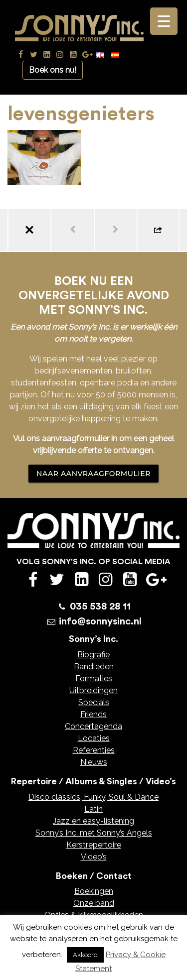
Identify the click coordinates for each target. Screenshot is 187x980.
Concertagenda (93, 726)
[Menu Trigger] (164, 21)
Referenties (94, 750)
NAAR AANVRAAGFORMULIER (93, 474)
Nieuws (94, 762)
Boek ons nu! (53, 70)
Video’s (94, 857)
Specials (94, 702)
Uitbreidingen (93, 690)
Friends (93, 714)
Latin (93, 809)
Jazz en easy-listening (93, 821)
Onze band (94, 903)
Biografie (93, 655)
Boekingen (94, 891)
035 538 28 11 (100, 607)
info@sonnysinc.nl (100, 621)
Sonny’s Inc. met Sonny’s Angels (94, 833)
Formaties (94, 678)
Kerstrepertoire (94, 845)
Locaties (94, 738)
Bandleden (94, 667)
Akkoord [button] (85, 955)
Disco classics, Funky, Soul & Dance (93, 797)
